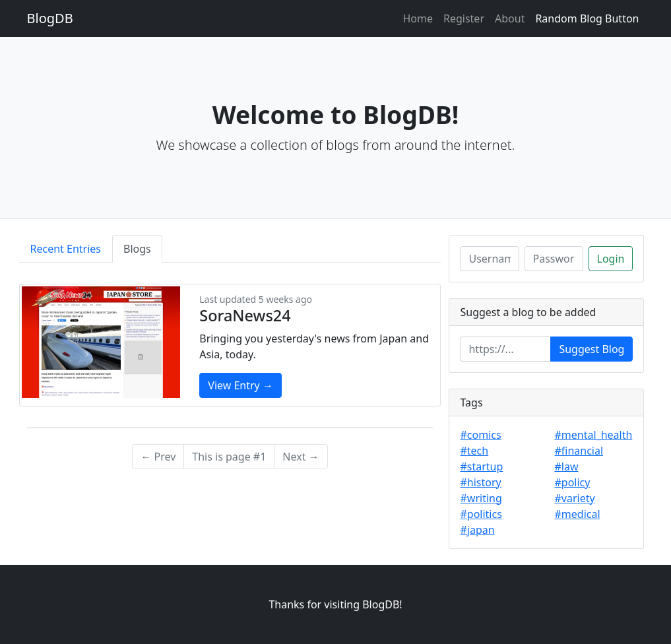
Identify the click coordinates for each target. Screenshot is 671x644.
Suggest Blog (591, 349)
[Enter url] (505, 349)
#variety (574, 498)
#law (566, 467)
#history (480, 482)
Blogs (137, 249)
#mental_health (593, 435)
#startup (481, 467)
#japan (477, 530)
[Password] (554, 259)
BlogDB (50, 18)
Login (611, 259)
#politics (481, 514)
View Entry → (240, 385)
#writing (481, 498)
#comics (480, 435)
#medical (577, 514)
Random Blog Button (587, 18)
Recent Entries (66, 249)
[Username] (489, 259)
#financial (579, 451)
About (510, 18)
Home (418, 18)
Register (464, 18)
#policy (572, 482)
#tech (474, 451)
